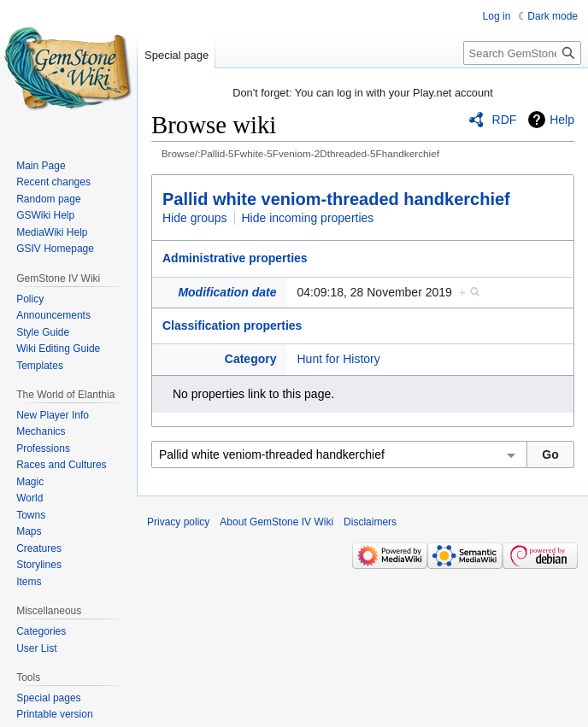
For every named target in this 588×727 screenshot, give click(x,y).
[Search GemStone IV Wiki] (522, 53)
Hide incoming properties (308, 218)
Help (562, 120)
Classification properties (232, 325)
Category (251, 359)
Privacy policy (178, 522)
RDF (505, 120)
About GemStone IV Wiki (276, 522)
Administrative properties (235, 258)
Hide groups (195, 218)
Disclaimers (370, 522)
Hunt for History (339, 359)
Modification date (227, 292)
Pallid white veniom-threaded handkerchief (336, 199)
